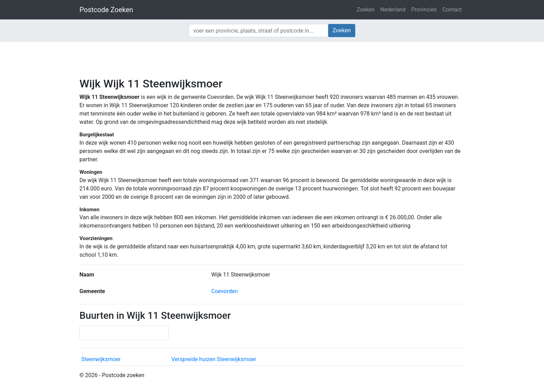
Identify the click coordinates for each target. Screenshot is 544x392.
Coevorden (224, 291)
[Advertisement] (272, 59)
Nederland (393, 10)
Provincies (424, 10)
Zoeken (366, 10)
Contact (452, 10)
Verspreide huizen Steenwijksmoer (214, 359)
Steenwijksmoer (101, 359)
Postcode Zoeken (106, 10)
